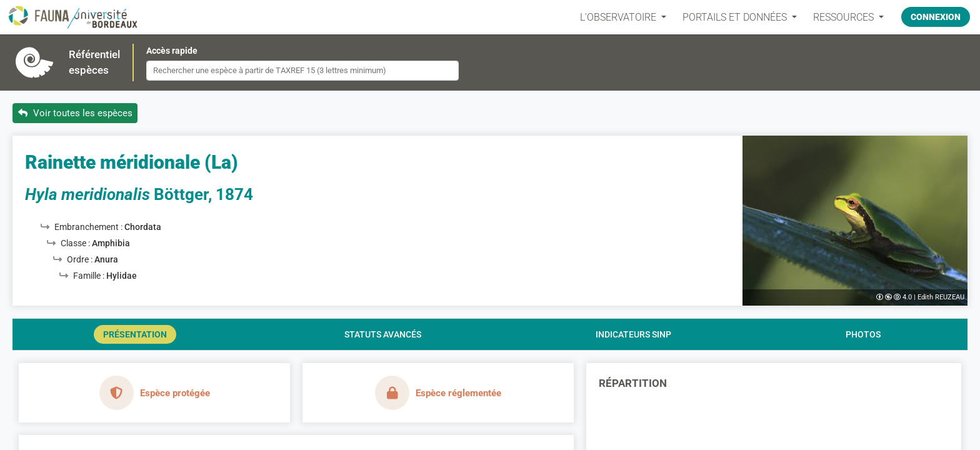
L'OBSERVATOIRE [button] (619, 17)
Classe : (76, 243)
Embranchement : (89, 227)
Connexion (936, 17)
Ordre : (81, 259)
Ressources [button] (845, 17)
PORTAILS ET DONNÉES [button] (736, 17)
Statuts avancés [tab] (383, 334)
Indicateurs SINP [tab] (633, 334)
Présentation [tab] (135, 334)
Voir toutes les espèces (75, 113)
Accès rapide (172, 51)
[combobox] (302, 71)
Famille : (90, 276)
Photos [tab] (863, 334)
